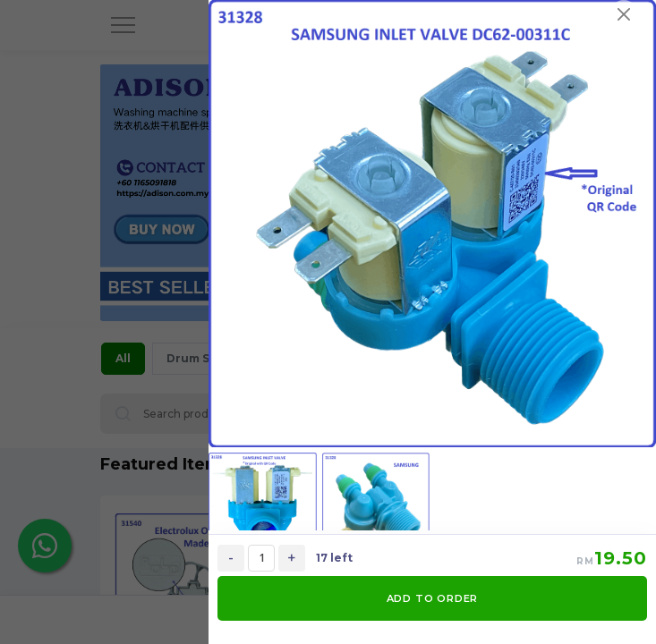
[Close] (624, 14)
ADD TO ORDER (433, 598)
